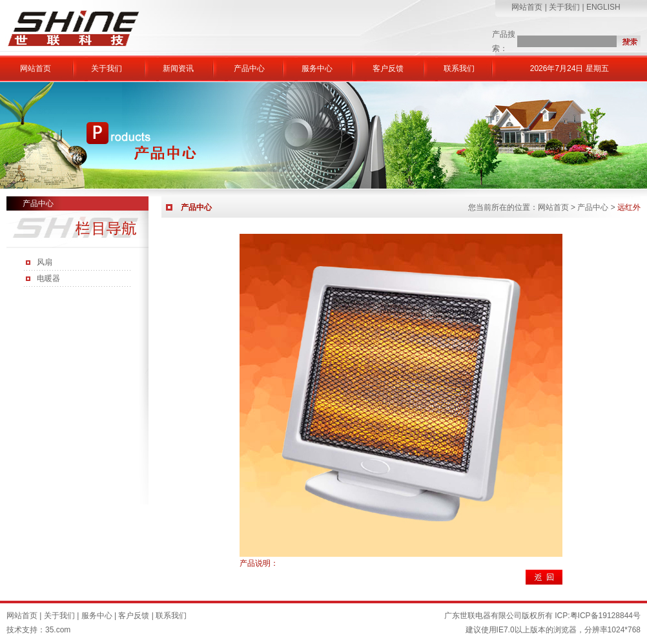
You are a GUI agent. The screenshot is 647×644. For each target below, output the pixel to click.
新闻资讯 (178, 68)
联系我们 (459, 68)
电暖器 (48, 278)
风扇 (45, 262)
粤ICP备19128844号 (605, 616)
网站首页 (527, 7)
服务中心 (317, 68)
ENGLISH (603, 7)
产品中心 (249, 68)
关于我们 (564, 7)
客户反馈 (388, 68)
